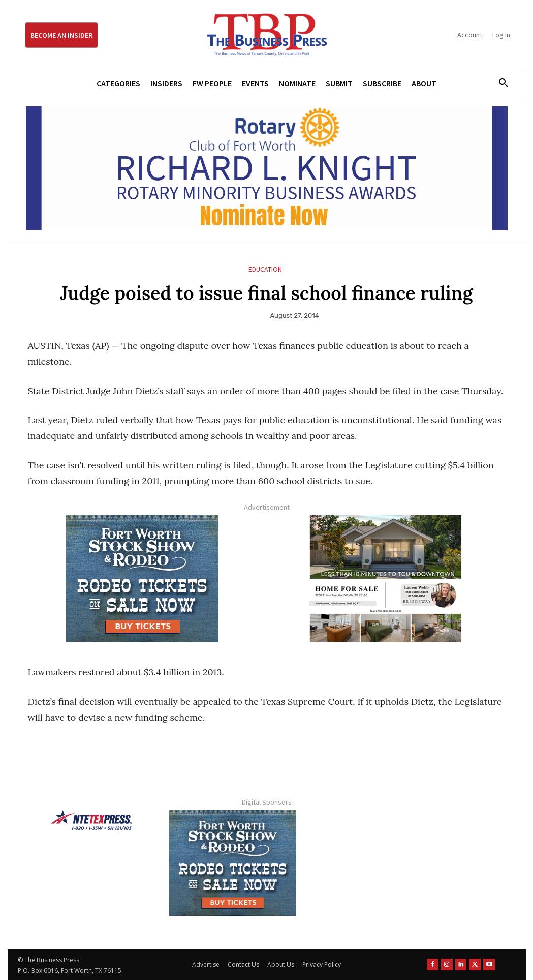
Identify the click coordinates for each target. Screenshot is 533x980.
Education (265, 269)
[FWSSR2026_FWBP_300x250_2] (143, 579)
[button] (500, 83)
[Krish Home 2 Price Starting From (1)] (386, 579)
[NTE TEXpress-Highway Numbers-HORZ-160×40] (91, 820)
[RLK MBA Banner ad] (267, 168)
